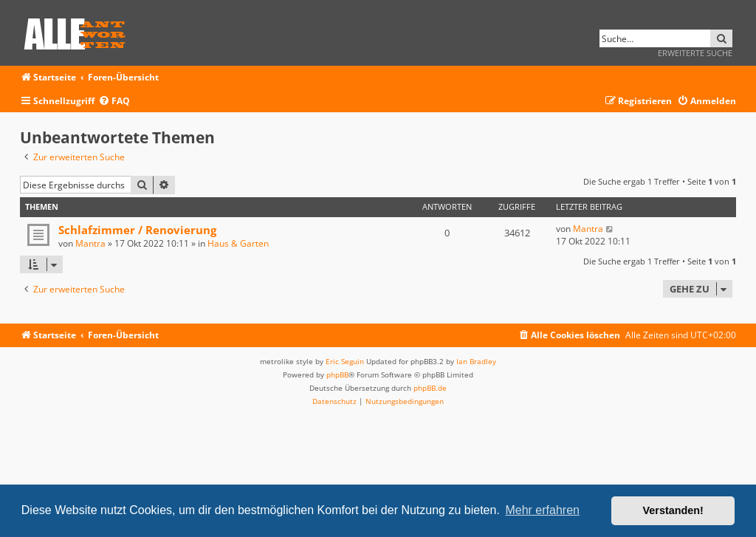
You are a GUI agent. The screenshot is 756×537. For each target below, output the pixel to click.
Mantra (90, 243)
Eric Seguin (345, 361)
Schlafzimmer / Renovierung (137, 230)
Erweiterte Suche (695, 53)
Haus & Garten (238, 243)
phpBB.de (430, 388)
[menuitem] (114, 102)
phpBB (337, 374)
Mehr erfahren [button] (542, 510)
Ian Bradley (476, 361)
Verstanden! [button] (673, 510)
